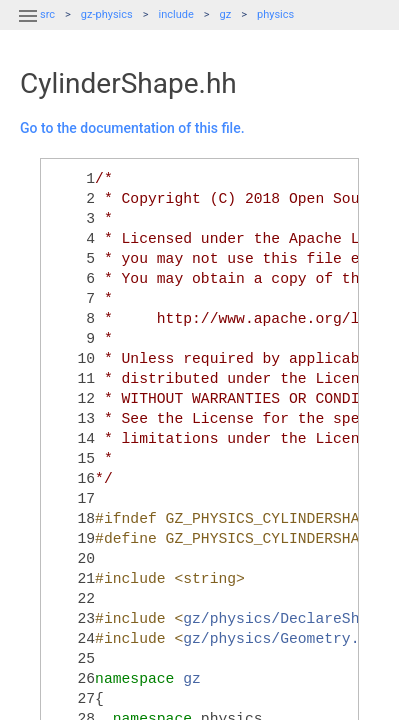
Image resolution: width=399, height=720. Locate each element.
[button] (28, 28)
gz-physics (107, 14)
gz (226, 14)
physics (275, 14)
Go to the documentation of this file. (132, 128)
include (176, 14)
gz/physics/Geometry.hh (280, 639)
